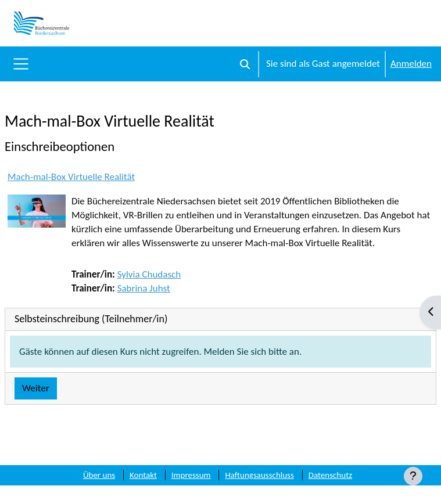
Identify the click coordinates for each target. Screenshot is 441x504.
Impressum (191, 475)
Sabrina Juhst (144, 288)
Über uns (99, 475)
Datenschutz (330, 475)
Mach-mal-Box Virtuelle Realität (71, 177)
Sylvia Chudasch (149, 274)
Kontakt (143, 475)
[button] (245, 64)
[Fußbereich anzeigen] (413, 476)
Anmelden (411, 64)
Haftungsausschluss (259, 475)
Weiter (36, 388)
